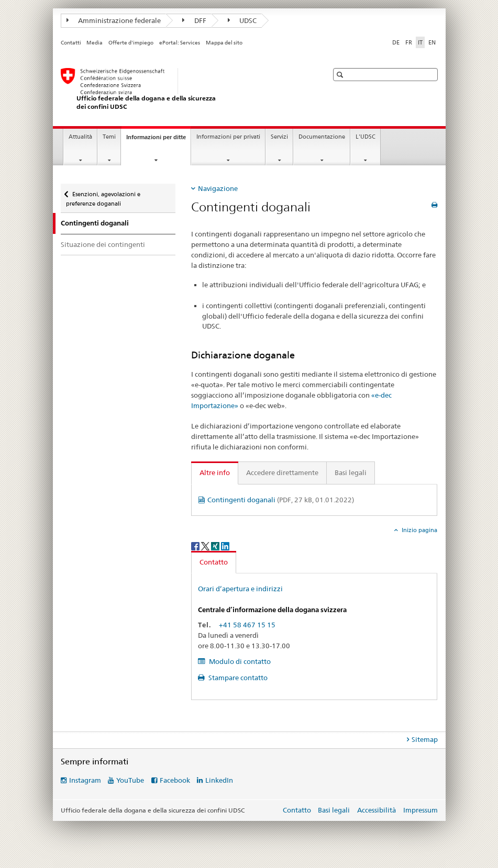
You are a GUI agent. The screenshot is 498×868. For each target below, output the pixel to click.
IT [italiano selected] (420, 42)
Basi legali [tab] (351, 472)
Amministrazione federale (114, 20)
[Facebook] (196, 545)
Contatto (297, 810)
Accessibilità (377, 810)
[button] (341, 75)
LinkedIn (219, 780)
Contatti (71, 43)
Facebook (175, 780)
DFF (194, 20)
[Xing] (216, 545)
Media (95, 43)
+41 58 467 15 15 (247, 625)
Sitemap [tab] (425, 739)
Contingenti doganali (281, 500)
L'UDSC (366, 137)
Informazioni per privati (228, 137)
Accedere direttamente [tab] (282, 472)
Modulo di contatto (239, 661)
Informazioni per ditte (158, 140)
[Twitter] (206, 545)
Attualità (80, 137)
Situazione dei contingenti (103, 244)
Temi (109, 137)
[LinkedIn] (225, 545)
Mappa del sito (224, 43)
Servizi (279, 137)
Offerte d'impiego (131, 43)
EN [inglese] (432, 42)
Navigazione (218, 188)
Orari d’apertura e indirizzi (240, 589)
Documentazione (322, 137)
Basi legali (334, 810)
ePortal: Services (180, 43)
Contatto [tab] (214, 562)
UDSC (242, 20)
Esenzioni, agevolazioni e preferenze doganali (103, 195)
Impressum (420, 810)
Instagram (85, 780)
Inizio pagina (419, 530)
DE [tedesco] (396, 42)
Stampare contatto (237, 678)
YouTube (130, 780)
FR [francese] (409, 42)
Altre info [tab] (215, 472)
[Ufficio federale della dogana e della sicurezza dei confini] (184, 89)
